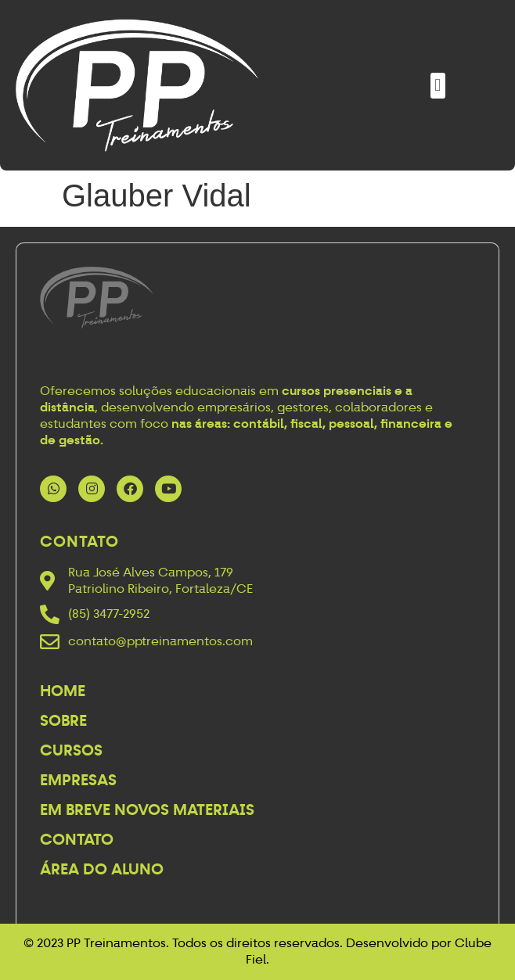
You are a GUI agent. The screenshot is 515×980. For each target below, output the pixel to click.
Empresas (78, 780)
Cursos (71, 750)
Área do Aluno (102, 869)
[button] (438, 86)
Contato (77, 839)
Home (63, 691)
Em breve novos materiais (147, 809)
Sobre (63, 720)
